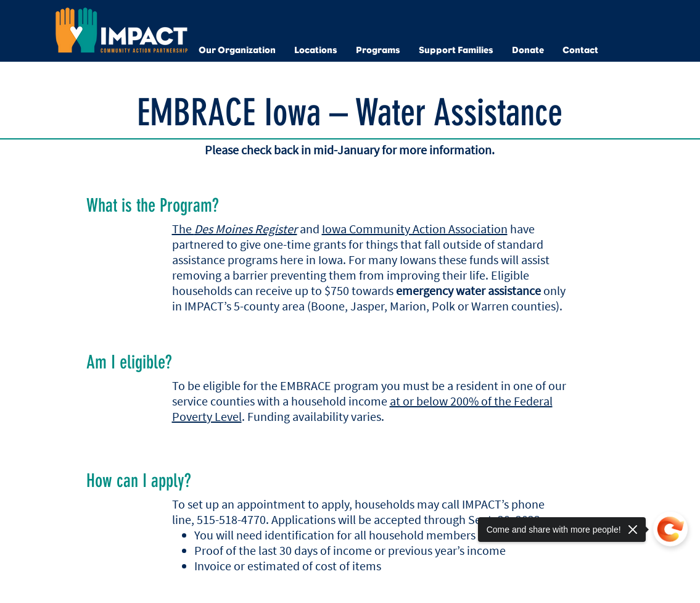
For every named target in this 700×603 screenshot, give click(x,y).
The (235, 229)
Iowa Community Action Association (415, 229)
